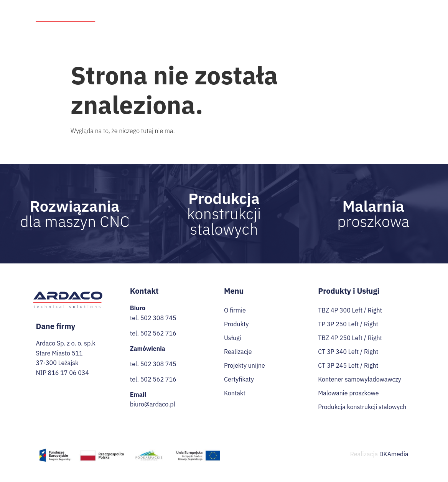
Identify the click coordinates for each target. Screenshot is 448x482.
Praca (400, 12)
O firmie (179, 12)
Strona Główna (141, 12)
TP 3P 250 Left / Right (348, 324)
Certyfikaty (368, 26)
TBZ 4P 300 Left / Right (350, 310)
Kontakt (402, 26)
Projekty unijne (331, 12)
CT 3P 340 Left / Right (348, 352)
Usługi (254, 12)
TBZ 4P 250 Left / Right (350, 338)
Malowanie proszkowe (348, 393)
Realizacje (290, 12)
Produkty (216, 12)
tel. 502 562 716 (153, 333)
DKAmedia (394, 454)
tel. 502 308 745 (153, 318)
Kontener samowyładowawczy (360, 379)
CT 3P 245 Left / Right (348, 365)
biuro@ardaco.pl (153, 404)
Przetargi (372, 12)
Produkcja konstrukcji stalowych (362, 407)
